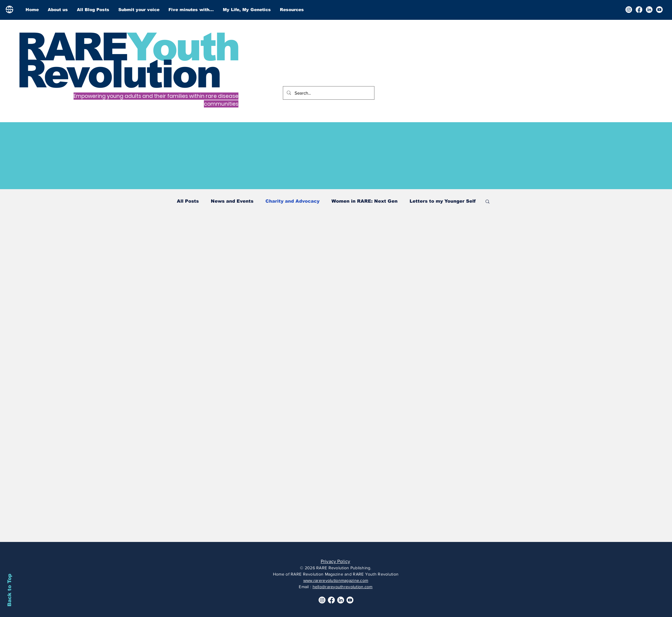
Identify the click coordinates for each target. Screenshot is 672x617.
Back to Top (9, 590)
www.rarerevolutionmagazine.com (336, 580)
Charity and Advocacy (292, 201)
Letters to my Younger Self (443, 201)
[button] (487, 202)
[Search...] (328, 93)
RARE (72, 47)
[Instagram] (629, 10)
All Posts (188, 201)
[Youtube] (659, 10)
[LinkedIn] (649, 10)
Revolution (118, 74)
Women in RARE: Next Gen (365, 201)
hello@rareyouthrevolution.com (343, 587)
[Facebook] (639, 10)
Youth (183, 47)
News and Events (232, 201)
